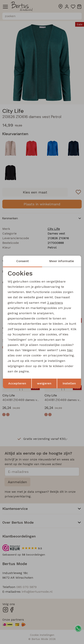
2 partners (55, 303)
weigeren (44, 383)
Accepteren (17, 383)
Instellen (69, 383)
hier (70, 350)
